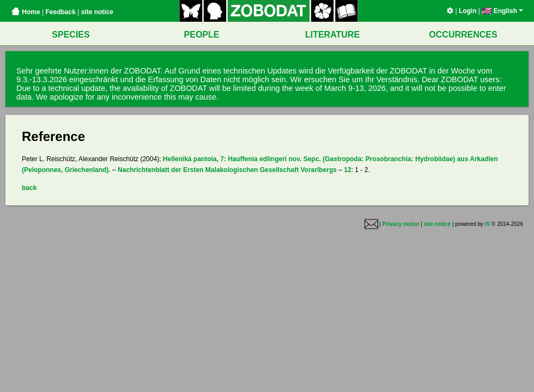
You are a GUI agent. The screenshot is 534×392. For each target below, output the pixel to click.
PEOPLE (202, 35)
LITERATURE (332, 35)
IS (487, 224)
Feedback (60, 12)
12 (347, 170)
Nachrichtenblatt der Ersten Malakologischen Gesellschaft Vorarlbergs (227, 170)
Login (468, 11)
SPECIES (71, 35)
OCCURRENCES (463, 35)
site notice (97, 12)
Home (26, 12)
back (29, 188)
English (502, 11)
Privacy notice (401, 224)
